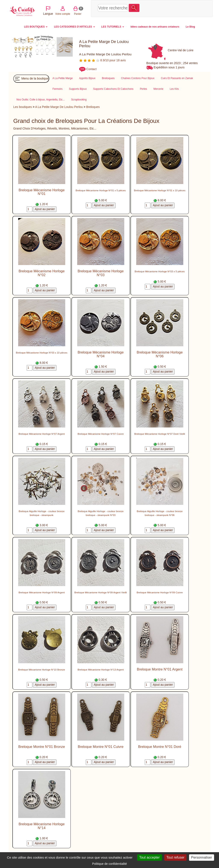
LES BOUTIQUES (36, 27)
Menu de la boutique (31, 79)
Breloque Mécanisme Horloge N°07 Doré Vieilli (160, 434)
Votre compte (167, 8)
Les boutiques (23, 107)
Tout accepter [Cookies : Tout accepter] (149, 857)
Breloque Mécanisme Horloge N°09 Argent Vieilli (101, 592)
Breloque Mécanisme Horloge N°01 (42, 192)
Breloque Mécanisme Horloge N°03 (101, 273)
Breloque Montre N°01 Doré (160, 747)
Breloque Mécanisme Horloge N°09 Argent (42, 592)
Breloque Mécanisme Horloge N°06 (160, 354)
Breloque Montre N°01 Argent (160, 669)
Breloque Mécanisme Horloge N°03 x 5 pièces (160, 271)
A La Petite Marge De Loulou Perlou (59, 107)
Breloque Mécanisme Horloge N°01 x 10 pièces (160, 190)
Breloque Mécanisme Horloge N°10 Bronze (42, 670)
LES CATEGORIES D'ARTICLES (74, 27)
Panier (183, 8)
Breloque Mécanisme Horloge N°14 (42, 826)
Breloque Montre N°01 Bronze (41, 747)
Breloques (93, 107)
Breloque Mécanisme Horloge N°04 (101, 354)
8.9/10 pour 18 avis (102, 60)
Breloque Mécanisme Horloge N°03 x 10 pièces (41, 353)
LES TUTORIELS (113, 27)
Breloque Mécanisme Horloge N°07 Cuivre (101, 434)
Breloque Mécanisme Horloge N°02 (42, 273)
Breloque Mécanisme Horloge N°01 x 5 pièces (101, 190)
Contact (92, 69)
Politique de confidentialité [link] (110, 864)
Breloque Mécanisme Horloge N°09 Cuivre (160, 592)
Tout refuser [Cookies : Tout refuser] (175, 857)
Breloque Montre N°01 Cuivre (101, 747)
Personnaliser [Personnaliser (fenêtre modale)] (202, 857)
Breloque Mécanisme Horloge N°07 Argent (42, 434)
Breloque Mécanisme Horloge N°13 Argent (101, 670)
